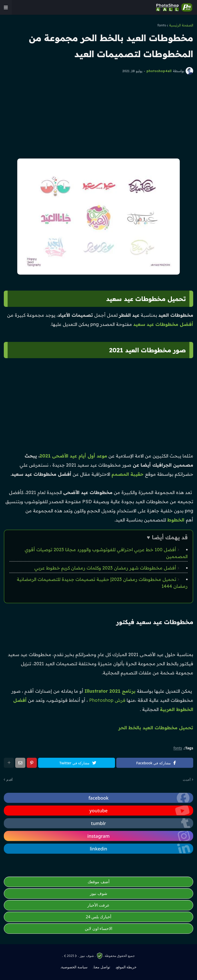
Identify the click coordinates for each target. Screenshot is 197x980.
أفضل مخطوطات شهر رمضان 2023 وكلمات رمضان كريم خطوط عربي (105, 568)
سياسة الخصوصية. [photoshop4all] (74, 967)
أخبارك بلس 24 (99, 917)
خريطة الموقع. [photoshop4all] (126, 967)
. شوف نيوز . (87, 956)
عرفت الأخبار (98, 905)
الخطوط (177, 520)
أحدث (187, 780)
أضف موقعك (98, 882)
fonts (162, 25)
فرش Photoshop (107, 700)
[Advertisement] (98, 117)
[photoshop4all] (6, 7)
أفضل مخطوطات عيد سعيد (163, 324)
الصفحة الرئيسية (181, 25)
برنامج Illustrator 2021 (110, 691)
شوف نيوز (98, 893)
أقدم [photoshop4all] (10, 780)
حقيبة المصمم (128, 474)
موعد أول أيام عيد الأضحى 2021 (73, 456)
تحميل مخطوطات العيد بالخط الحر (156, 728)
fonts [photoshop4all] (178, 748)
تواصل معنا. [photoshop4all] (101, 967)
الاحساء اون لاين (98, 928)
